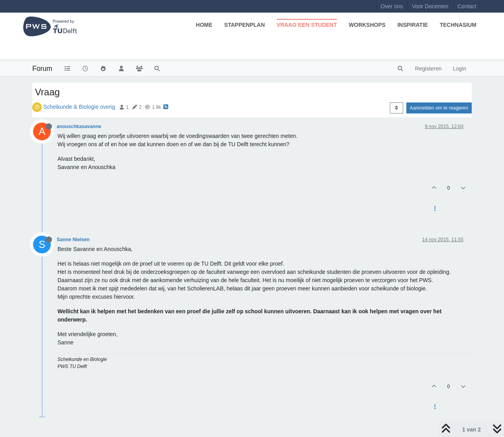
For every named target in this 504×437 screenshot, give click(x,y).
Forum (42, 69)
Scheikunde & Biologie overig (79, 107)
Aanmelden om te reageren (439, 108)
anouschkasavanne (79, 126)
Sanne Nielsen (73, 240)
